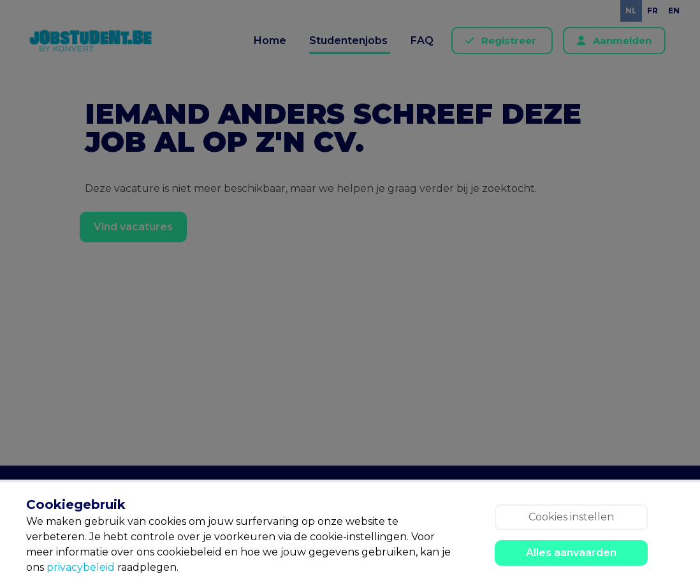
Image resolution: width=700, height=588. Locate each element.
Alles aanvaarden (571, 553)
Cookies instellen (571, 517)
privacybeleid (81, 567)
